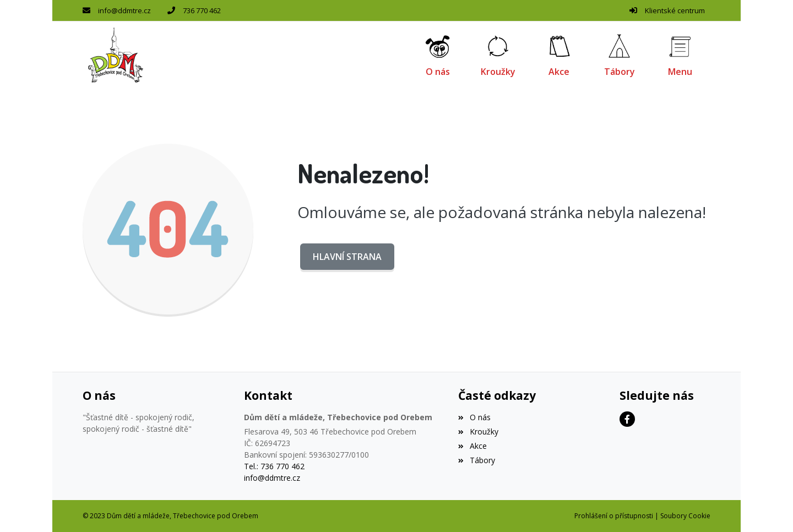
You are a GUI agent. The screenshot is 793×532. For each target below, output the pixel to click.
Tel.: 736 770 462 (274, 466)
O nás (474, 417)
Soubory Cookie (685, 516)
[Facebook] (627, 419)
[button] (680, 55)
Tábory (476, 460)
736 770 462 (202, 10)
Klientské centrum (675, 10)
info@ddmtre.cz (124, 10)
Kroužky (478, 431)
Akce (472, 446)
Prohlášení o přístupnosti (614, 516)
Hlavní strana (347, 257)
